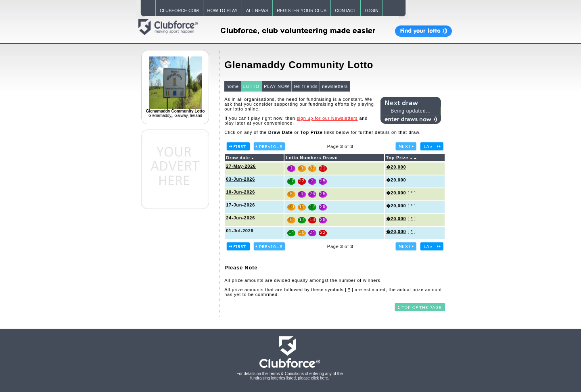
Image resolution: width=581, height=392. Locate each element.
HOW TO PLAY (223, 10)
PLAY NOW (277, 86)
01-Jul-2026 (240, 231)
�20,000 (396, 167)
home (233, 86)
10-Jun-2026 (240, 192)
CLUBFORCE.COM (179, 10)
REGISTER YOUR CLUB (302, 10)
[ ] (349, 290)
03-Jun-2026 (240, 179)
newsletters (335, 86)
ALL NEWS (257, 10)
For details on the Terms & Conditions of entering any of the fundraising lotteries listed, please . (289, 376)
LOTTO (251, 86)
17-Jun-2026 (240, 205)
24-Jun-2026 (240, 218)
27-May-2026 (241, 166)
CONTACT (345, 10)
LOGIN (372, 10)
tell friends (306, 86)
